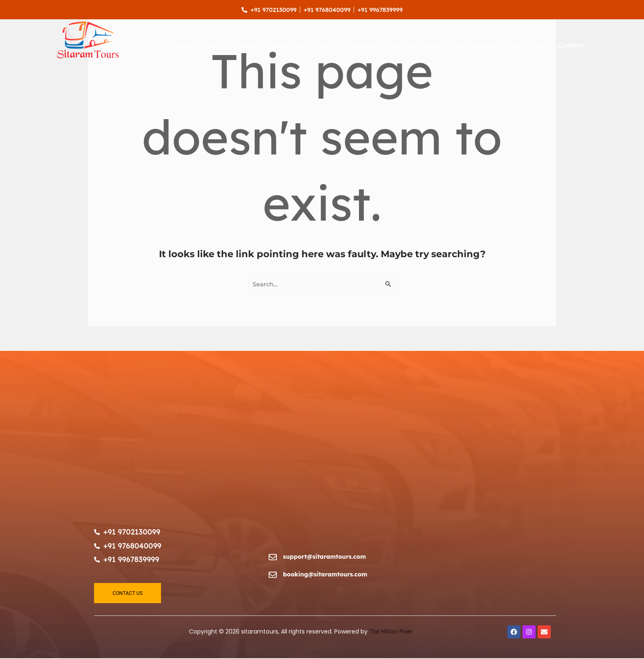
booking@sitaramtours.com (327, 575)
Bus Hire (329, 45)
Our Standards (475, 45)
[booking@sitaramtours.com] (273, 576)
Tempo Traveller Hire (273, 45)
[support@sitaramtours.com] (273, 558)
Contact (570, 45)
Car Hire (217, 45)
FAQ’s (517, 45)
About (186, 45)
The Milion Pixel (391, 632)
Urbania (364, 45)
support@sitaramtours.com (326, 557)
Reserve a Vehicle (414, 45)
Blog (542, 45)
